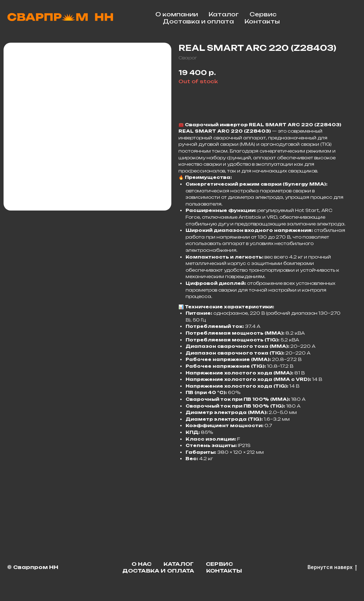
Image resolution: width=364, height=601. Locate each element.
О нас (141, 564)
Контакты (262, 21)
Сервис (263, 14)
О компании (177, 14)
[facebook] (350, 18)
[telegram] (334, 18)
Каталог (224, 14)
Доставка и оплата (198, 21)
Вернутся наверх (332, 567)
